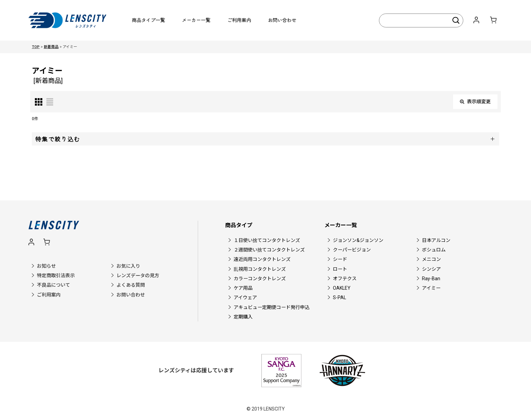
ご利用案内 (239, 20)
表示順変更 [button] (475, 102)
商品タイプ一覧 (148, 20)
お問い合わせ (282, 20)
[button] (265, 139)
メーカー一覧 (196, 20)
